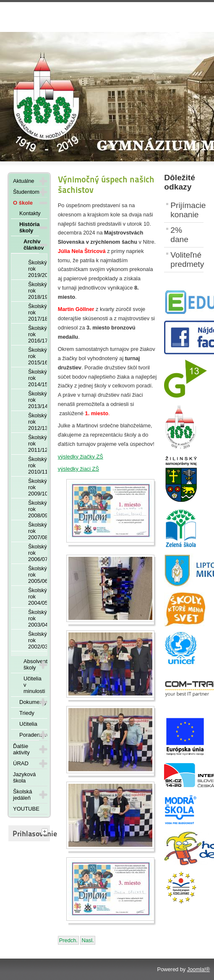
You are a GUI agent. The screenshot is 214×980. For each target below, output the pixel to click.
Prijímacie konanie (187, 210)
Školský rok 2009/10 (38, 487)
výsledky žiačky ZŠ (81, 457)
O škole (23, 203)
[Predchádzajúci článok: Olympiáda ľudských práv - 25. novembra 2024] (68, 940)
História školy (29, 227)
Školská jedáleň (23, 795)
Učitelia (28, 724)
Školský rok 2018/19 (38, 291)
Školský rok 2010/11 (38, 465)
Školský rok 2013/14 (38, 400)
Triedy (27, 713)
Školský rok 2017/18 (38, 312)
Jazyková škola (24, 777)
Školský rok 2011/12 (38, 444)
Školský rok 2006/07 (38, 553)
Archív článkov (31, 245)
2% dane (179, 235)
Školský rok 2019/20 (38, 269)
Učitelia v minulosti (34, 685)
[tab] (46, 832)
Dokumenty (29, 702)
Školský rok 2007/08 (38, 531)
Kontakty (30, 213)
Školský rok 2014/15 (38, 378)
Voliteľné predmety (187, 259)
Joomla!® (198, 969)
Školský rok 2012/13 (38, 422)
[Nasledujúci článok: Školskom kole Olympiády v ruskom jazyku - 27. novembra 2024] (87, 940)
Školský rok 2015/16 (38, 356)
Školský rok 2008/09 (38, 509)
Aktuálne (24, 181)
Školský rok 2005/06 (38, 575)
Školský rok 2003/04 (38, 618)
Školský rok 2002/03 (38, 640)
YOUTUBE (26, 809)
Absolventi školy (31, 664)
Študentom (26, 192)
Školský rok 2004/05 (38, 597)
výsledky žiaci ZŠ (78, 469)
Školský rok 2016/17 (38, 334)
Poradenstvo (29, 735)
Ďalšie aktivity (21, 749)
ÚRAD (21, 763)
